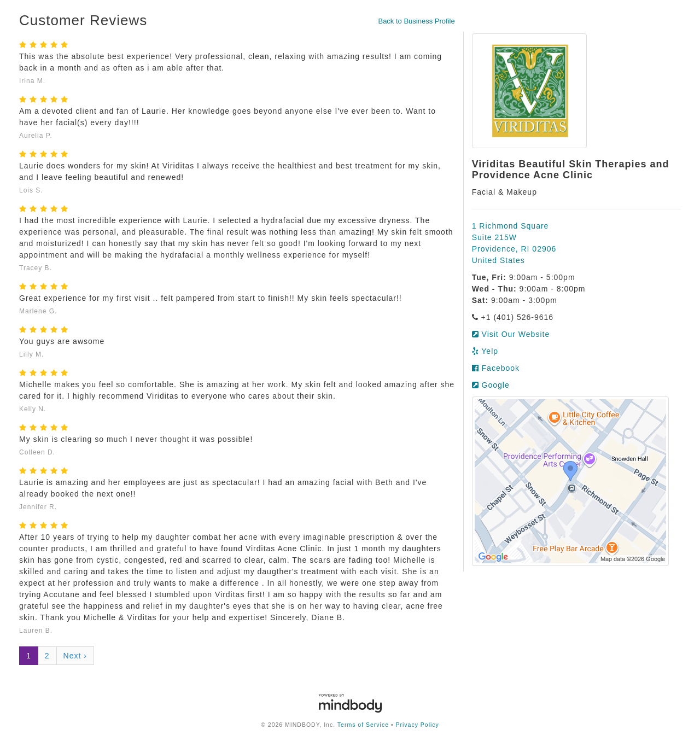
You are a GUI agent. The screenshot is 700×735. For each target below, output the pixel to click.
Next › (75, 656)
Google (491, 385)
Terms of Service (363, 725)
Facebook (496, 368)
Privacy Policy (418, 725)
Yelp (485, 351)
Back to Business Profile (416, 21)
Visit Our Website (511, 334)
